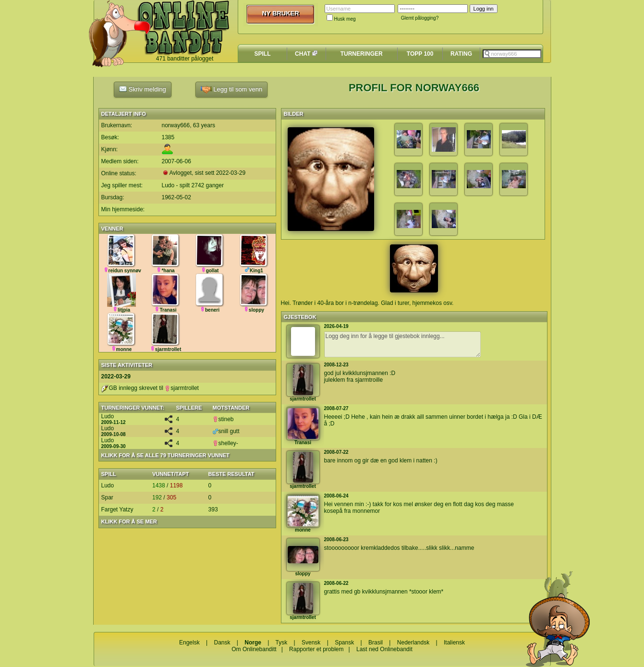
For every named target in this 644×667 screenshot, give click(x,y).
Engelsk (189, 643)
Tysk (282, 643)
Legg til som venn (232, 90)
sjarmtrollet (182, 388)
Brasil (376, 643)
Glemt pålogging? (420, 18)
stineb (223, 419)
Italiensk (454, 643)
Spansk (344, 643)
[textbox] (512, 54)
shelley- (225, 443)
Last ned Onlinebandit (384, 649)
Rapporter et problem (316, 649)
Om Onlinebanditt (254, 649)
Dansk (222, 643)
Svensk (311, 643)
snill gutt (226, 431)
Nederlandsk (413, 643)
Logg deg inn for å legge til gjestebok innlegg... (402, 344)
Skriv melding (143, 89)
